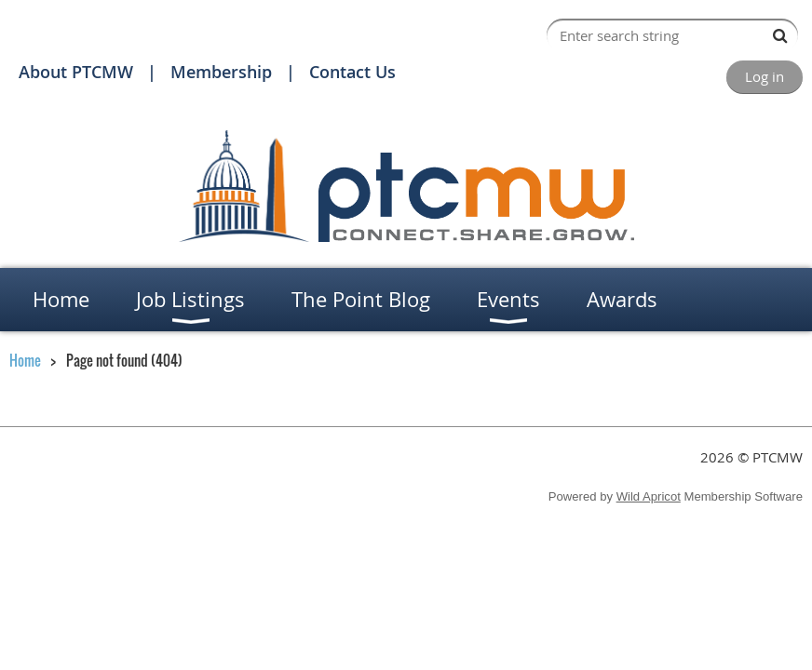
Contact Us (352, 72)
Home (25, 360)
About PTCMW (76, 72)
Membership (221, 72)
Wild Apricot (649, 496)
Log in (765, 76)
